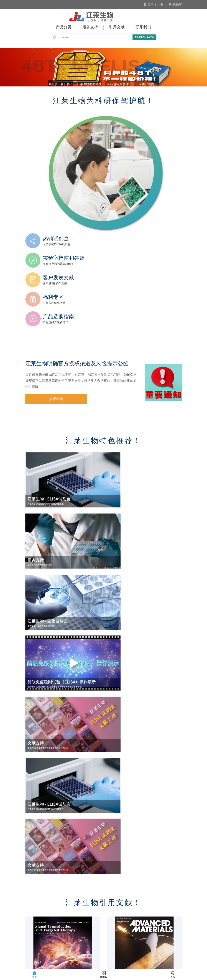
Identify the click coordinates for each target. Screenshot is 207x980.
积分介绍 (174, 909)
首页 (35, 975)
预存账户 (79, 920)
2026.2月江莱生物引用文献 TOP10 (51, 733)
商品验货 (127, 909)
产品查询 (32, 915)
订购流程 (32, 909)
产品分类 (63, 27)
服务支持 (90, 27)
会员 (172, 975)
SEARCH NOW (144, 37)
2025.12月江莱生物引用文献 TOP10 (52, 819)
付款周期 (79, 915)
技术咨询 (174, 915)
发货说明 (127, 915)
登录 (148, 5)
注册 (160, 5)
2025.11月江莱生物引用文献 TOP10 (133, 819)
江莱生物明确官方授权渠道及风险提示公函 (79, 336)
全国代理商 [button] (160, 94)
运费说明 (127, 920)
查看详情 (48, 372)
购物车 (175, 5)
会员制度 (32, 920)
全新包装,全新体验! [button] (122, 94)
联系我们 (144, 27)
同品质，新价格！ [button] (48, 94)
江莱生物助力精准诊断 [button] (85, 94)
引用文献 (117, 27)
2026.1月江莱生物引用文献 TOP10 (133, 733)
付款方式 (79, 909)
